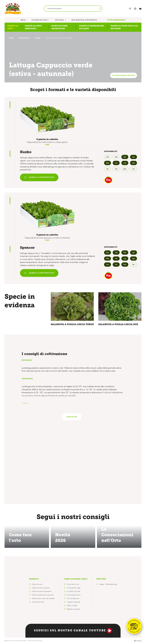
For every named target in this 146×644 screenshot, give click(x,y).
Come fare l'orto (73, 584)
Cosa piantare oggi (74, 588)
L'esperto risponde (73, 602)
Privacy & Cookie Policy (35, 641)
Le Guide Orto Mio (74, 591)
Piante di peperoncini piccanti (43, 595)
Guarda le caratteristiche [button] (39, 177)
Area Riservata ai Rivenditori (84, 20)
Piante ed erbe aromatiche (42, 591)
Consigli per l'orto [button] (40, 20)
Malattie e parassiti (73, 609)
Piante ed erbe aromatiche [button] (59, 27)
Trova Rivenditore (116, 20)
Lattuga (39, 38)
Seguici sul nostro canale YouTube (73, 631)
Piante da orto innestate (41, 588)
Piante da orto (25, 38)
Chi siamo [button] (59, 20)
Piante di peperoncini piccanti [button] (92, 27)
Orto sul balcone (73, 598)
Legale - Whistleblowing (108, 584)
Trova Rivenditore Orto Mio (124, 75)
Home (23, 20)
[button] (47, 119)
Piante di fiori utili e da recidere (43, 598)
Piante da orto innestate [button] (33, 27)
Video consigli (72, 606)
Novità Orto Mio (38, 602)
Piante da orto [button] (13, 27)
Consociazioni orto (74, 595)
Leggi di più (72, 417)
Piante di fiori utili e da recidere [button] (124, 27)
